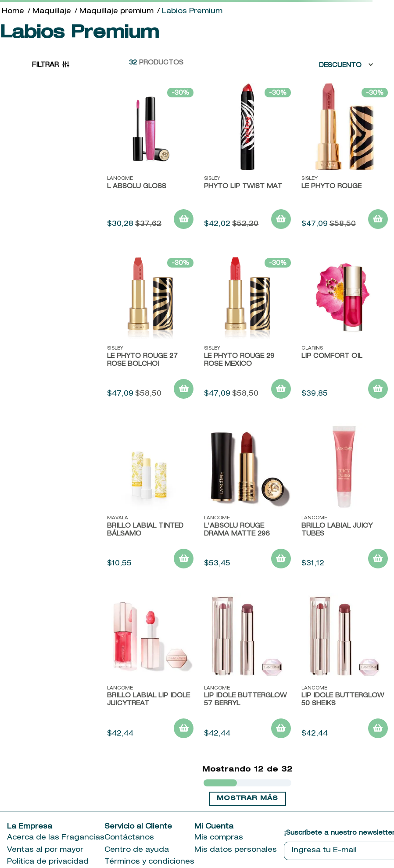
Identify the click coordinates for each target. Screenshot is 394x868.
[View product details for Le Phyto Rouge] (345, 159)
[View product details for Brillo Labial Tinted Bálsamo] (150, 499)
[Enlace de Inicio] (13, 12)
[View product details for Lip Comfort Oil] (345, 330)
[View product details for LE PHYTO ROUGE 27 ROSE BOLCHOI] (150, 330)
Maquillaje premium (116, 12)
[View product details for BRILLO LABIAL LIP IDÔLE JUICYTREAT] (150, 669)
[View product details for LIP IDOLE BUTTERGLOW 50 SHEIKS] (345, 669)
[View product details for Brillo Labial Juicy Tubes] (345, 499)
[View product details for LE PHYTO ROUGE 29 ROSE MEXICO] (247, 330)
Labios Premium (192, 12)
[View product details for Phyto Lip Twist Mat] (247, 159)
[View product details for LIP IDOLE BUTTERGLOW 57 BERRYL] (247, 669)
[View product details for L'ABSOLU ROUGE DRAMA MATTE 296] (247, 499)
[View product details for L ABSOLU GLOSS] (150, 159)
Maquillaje (52, 12)
